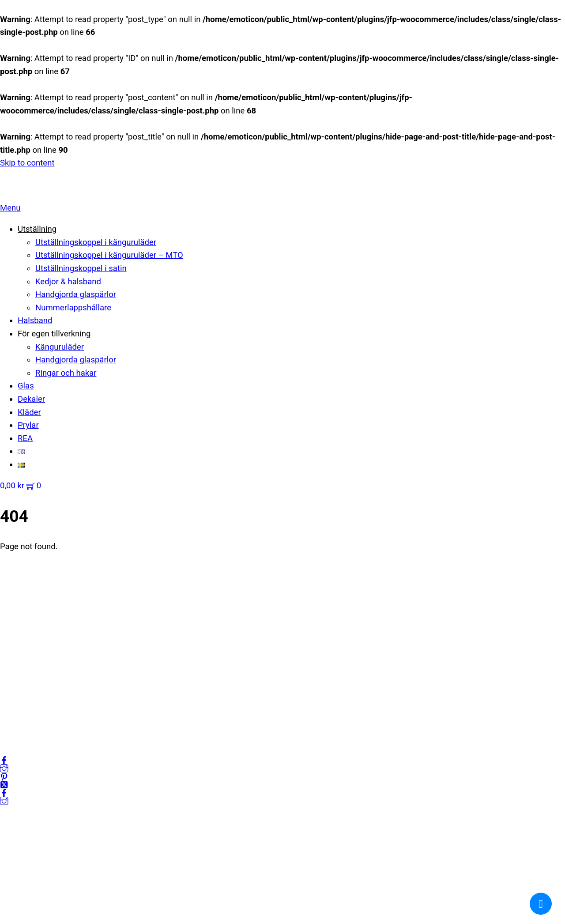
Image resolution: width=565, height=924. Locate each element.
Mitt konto (19, 668)
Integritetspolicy (29, 681)
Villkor (11, 694)
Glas (26, 386)
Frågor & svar (24, 720)
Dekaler (31, 399)
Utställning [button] (37, 229)
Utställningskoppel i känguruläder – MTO (109, 255)
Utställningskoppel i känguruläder (96, 242)
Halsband (35, 321)
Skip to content (27, 163)
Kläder (29, 412)
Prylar (28, 425)
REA (25, 438)
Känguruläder (60, 347)
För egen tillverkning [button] (54, 334)
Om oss (14, 655)
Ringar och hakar (66, 373)
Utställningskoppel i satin (81, 268)
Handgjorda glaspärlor (76, 294)
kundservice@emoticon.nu (48, 581)
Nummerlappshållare (73, 308)
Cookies (15, 707)
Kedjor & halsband (68, 282)
